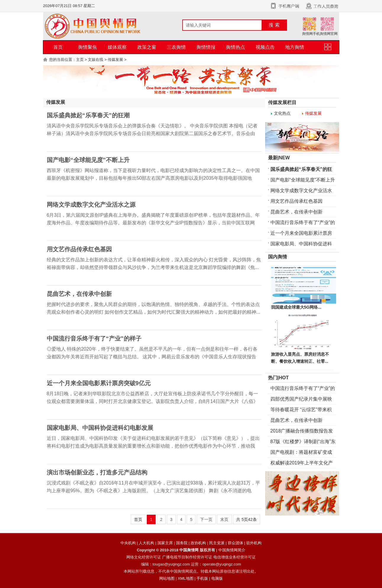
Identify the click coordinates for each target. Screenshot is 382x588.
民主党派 (217, 543)
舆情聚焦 (88, 47)
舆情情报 (206, 47)
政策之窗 (147, 47)
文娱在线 (96, 60)
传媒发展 (115, 60)
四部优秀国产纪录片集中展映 (301, 399)
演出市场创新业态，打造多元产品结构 (97, 472)
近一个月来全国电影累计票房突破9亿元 (99, 383)
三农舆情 (176, 47)
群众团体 (236, 543)
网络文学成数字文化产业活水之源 (91, 205)
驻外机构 (254, 543)
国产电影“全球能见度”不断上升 (88, 160)
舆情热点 (236, 47)
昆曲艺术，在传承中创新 (79, 294)
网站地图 (167, 578)
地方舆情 (295, 47)
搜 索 (274, 25)
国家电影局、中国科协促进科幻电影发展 (100, 428)
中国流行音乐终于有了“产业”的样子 (94, 338)
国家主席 (165, 543)
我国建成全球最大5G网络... (296, 307)
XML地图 (186, 578)
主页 (80, 60)
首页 (58, 47)
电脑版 (217, 578)
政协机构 (198, 543)
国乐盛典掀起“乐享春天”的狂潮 (88, 115)
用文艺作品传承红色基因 (79, 249)
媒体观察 (117, 47)
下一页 (206, 519)
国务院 (182, 543)
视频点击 (265, 47)
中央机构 (128, 543)
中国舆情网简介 (232, 550)
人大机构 (146, 543)
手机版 (202, 578)
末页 (224, 519)
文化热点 (282, 113)
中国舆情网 (189, 550)
